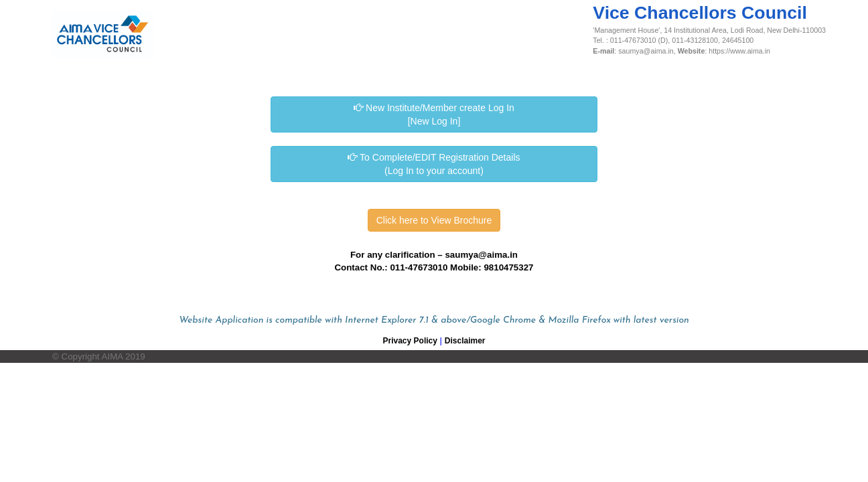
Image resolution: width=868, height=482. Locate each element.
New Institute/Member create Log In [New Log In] (434, 114)
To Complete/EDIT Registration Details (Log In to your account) (434, 164)
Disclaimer (465, 341)
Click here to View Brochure (434, 220)
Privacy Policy (410, 341)
